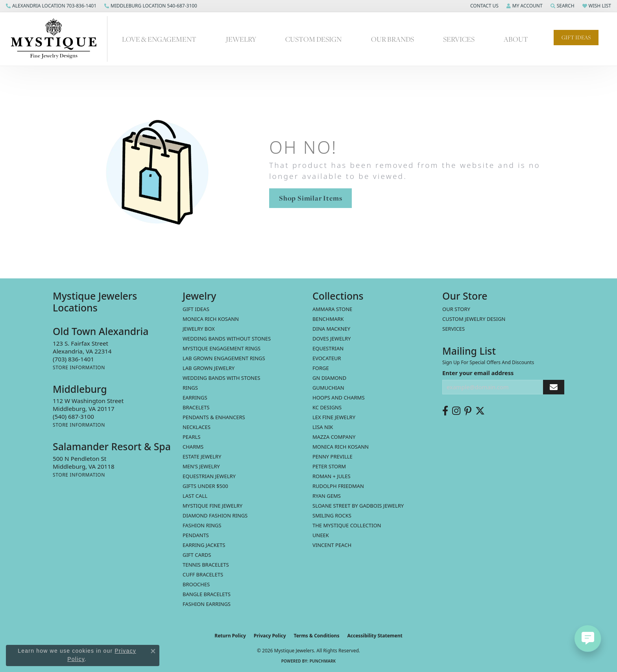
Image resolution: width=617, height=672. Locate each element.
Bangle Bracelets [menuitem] (207, 594)
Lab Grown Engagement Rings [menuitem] (224, 358)
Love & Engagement (159, 39)
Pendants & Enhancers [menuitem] (214, 417)
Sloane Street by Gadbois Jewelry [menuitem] (358, 506)
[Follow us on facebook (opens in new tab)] (445, 411)
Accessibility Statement (375, 636)
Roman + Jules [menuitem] (332, 476)
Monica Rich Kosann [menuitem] (341, 447)
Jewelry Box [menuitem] (199, 329)
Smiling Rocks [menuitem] (332, 516)
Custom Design (313, 39)
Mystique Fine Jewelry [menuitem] (212, 506)
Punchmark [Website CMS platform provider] (323, 661)
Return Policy (230, 636)
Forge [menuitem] (321, 368)
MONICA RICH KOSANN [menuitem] (211, 319)
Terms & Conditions (317, 636)
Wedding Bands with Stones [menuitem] (221, 378)
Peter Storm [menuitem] (329, 466)
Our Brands (393, 39)
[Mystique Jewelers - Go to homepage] (58, 39)
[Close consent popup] (153, 651)
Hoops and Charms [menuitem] (339, 398)
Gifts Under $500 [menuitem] (205, 486)
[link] (51, 6)
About (516, 39)
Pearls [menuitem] (191, 437)
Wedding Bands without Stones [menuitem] (227, 339)
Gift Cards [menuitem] (197, 555)
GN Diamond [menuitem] (329, 378)
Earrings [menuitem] (195, 398)
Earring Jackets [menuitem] (204, 545)
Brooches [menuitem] (196, 584)
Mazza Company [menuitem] (334, 437)
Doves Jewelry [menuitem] (332, 339)
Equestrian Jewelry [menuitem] (209, 476)
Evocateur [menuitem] (327, 358)
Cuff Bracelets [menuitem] (203, 574)
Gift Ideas (576, 37)
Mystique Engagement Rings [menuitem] (222, 348)
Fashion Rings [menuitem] (202, 525)
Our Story (456, 309)
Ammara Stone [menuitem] (332, 309)
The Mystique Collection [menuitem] (347, 525)
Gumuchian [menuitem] (328, 388)
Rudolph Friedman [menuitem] (338, 486)
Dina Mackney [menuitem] (331, 329)
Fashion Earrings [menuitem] (207, 604)
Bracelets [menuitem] (196, 407)
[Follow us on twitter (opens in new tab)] (480, 411)
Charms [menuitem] (193, 447)
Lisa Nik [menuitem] (323, 427)
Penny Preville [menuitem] (333, 457)
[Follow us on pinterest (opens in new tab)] (468, 411)
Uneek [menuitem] (321, 535)
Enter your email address (478, 373)
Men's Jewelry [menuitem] (201, 466)
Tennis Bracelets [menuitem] (206, 565)
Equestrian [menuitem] (328, 348)
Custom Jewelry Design (474, 319)
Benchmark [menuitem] (328, 319)
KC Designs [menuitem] (327, 407)
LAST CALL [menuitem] (195, 496)
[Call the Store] (73, 359)
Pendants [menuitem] (196, 535)
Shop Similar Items (310, 198)
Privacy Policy (270, 636)
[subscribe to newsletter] (554, 387)
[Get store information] (79, 367)
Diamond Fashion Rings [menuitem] (215, 516)
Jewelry (241, 39)
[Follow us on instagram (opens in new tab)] (456, 411)
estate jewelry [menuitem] (202, 457)
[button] (484, 6)
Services (459, 39)
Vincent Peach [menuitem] (332, 545)
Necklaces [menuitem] (197, 427)
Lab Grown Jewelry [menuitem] (209, 368)
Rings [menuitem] (190, 388)
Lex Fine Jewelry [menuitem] (334, 417)
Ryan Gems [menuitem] (327, 496)
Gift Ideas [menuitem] (196, 309)
